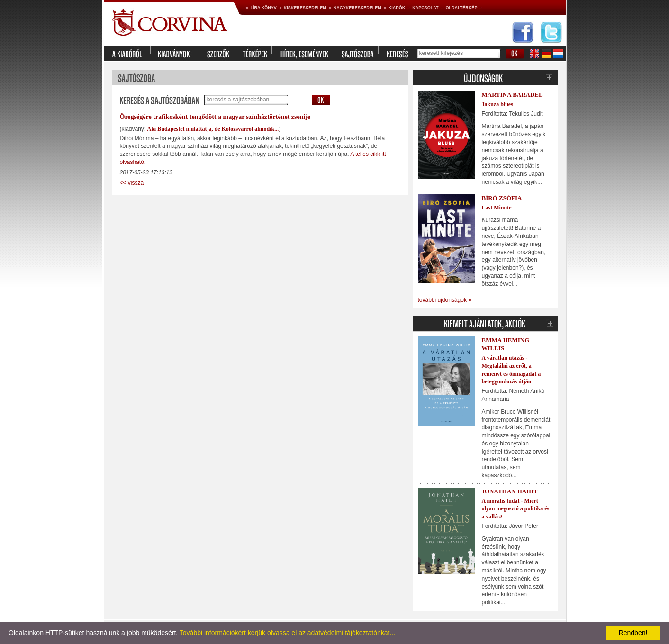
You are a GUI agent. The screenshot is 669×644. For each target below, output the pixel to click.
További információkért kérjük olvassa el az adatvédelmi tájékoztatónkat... (287, 633)
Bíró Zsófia (502, 198)
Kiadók (397, 8)
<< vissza (132, 183)
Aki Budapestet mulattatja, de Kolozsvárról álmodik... (213, 129)
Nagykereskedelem (357, 8)
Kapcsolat (425, 8)
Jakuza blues (497, 104)
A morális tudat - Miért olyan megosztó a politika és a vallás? (516, 509)
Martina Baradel (512, 95)
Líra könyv (264, 8)
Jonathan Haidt (510, 491)
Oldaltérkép (462, 8)
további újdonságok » (445, 300)
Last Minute (497, 208)
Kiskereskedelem (305, 8)
